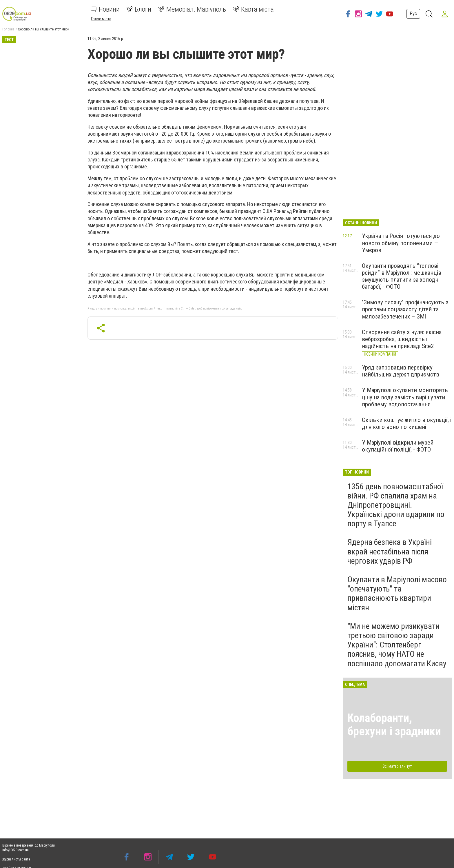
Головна (8, 29)
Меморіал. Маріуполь (192, 9)
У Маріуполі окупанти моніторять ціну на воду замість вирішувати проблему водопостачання (405, 397)
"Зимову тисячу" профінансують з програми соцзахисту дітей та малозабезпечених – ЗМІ (405, 309)
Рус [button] (412, 13)
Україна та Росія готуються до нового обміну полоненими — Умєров (401, 243)
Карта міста (253, 9)
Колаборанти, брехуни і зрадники (394, 725)
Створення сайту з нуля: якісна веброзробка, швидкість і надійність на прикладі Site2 (402, 339)
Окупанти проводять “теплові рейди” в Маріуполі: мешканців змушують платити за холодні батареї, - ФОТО (402, 276)
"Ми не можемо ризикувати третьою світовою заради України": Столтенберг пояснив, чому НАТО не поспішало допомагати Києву (397, 645)
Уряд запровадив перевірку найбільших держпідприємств (401, 371)
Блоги (139, 9)
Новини (105, 9)
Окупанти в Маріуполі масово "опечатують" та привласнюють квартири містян (397, 594)
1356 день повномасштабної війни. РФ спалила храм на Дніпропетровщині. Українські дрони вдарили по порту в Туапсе (396, 505)
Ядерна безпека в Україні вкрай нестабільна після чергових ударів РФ (390, 551)
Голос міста (101, 19)
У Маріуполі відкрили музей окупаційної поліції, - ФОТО (398, 446)
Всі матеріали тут (397, 766)
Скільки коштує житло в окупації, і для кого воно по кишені (407, 423)
